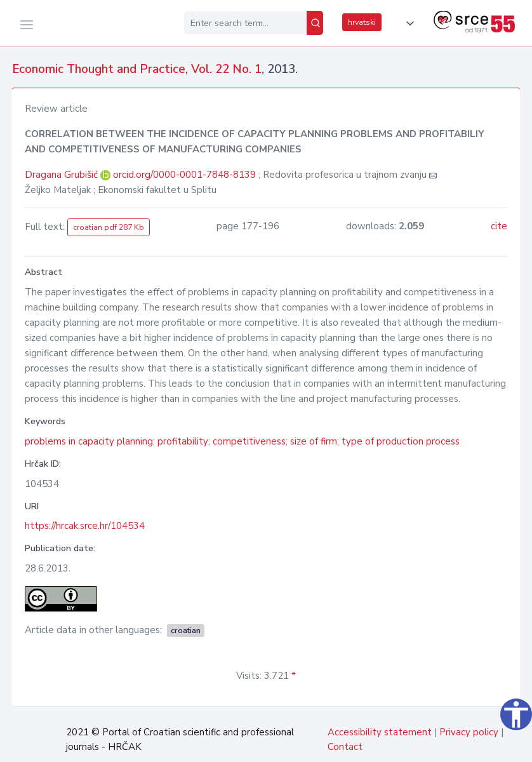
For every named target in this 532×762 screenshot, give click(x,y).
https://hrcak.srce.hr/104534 (85, 526)
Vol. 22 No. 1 (226, 69)
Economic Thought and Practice (99, 69)
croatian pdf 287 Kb (109, 227)
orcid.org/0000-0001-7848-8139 (184, 175)
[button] (408, 23)
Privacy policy (469, 732)
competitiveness (249, 441)
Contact (345, 747)
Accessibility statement (380, 732)
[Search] (315, 23)
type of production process (401, 441)
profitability (183, 441)
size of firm (314, 441)
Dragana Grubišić (63, 175)
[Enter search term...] (245, 23)
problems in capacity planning (89, 441)
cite (499, 226)
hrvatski (362, 22)
